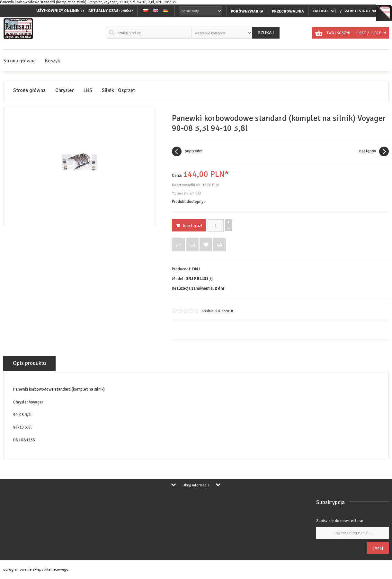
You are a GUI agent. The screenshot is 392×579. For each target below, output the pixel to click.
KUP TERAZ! (189, 226)
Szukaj (266, 33)
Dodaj (378, 548)
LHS (88, 90)
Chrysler (65, 90)
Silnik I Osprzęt (118, 90)
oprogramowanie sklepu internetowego (36, 570)
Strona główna (19, 61)
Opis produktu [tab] (29, 363)
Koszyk (53, 61)
